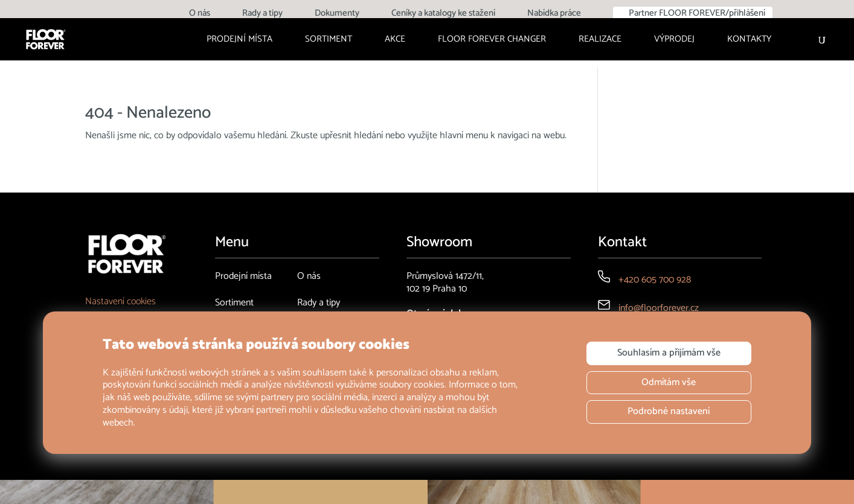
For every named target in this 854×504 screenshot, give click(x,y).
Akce (395, 41)
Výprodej (674, 41)
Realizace (600, 41)
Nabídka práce (554, 14)
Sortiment (329, 41)
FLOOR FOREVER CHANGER (492, 41)
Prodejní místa (239, 41)
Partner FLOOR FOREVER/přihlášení (697, 13)
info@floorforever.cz (659, 308)
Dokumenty (337, 14)
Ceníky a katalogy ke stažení (443, 14)
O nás (200, 14)
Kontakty (749, 41)
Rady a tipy (262, 14)
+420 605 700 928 (655, 280)
